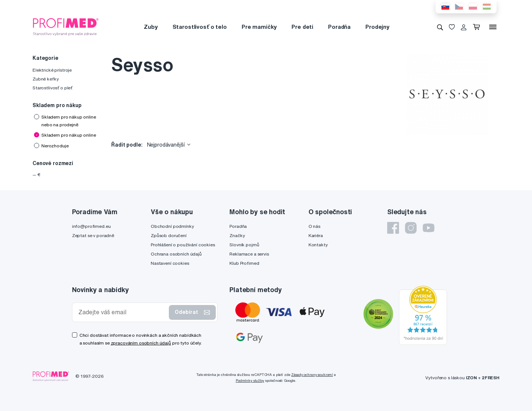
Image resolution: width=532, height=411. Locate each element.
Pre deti (302, 27)
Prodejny (377, 27)
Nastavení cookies (170, 263)
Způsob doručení (169, 235)
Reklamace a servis (249, 254)
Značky (237, 235)
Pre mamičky (259, 27)
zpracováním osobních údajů (141, 343)
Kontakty (318, 245)
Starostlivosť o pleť (52, 88)
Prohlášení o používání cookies (183, 245)
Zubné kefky (45, 79)
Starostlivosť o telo (200, 27)
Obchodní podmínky (172, 226)
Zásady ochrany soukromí (312, 375)
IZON (471, 378)
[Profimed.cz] (66, 27)
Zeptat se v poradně (93, 235)
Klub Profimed (244, 263)
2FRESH (491, 378)
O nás (314, 226)
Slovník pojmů (244, 245)
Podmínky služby (250, 381)
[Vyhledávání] (440, 27)
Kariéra (316, 235)
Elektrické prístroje (52, 70)
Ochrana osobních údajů (176, 254)
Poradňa (339, 27)
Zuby (151, 27)
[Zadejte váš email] (122, 312)
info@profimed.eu (91, 226)
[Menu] (493, 27)
